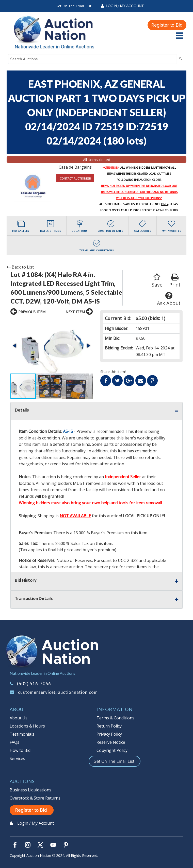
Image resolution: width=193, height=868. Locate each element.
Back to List (20, 267)
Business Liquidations (30, 790)
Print (175, 281)
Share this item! (113, 372)
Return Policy (109, 726)
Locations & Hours (27, 726)
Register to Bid (167, 25)
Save (157, 281)
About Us (19, 718)
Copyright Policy (112, 750)
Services (17, 758)
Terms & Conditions (115, 718)
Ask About (169, 299)
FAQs (14, 742)
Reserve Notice (111, 742)
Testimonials (22, 734)
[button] (15, 346)
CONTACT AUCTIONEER (75, 178)
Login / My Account (125, 6)
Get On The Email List (74, 6)
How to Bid (20, 750)
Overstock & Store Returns (35, 798)
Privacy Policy (109, 734)
